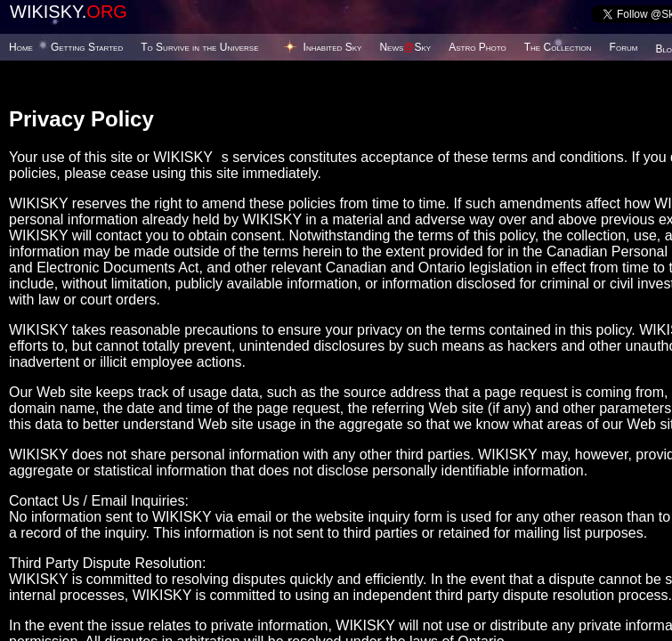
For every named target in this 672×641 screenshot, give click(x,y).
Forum (624, 47)
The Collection (558, 47)
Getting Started (87, 47)
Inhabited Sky (333, 47)
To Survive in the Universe (199, 47)
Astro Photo (478, 47)
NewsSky (405, 47)
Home (21, 47)
